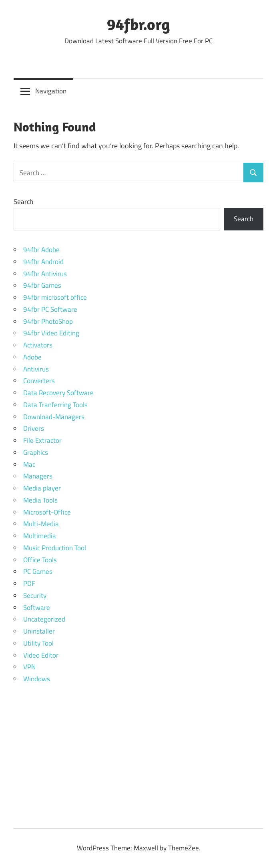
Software (37, 608)
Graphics (36, 452)
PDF (29, 583)
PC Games (38, 571)
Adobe (32, 357)
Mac (29, 464)
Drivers (34, 428)
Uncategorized (44, 619)
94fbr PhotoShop (48, 321)
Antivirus (36, 369)
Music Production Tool (55, 548)
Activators (38, 345)
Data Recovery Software (58, 393)
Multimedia (40, 536)
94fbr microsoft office (55, 297)
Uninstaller (39, 631)
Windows (37, 679)
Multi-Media (41, 524)
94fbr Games (42, 285)
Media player (42, 488)
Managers (38, 476)
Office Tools (40, 560)
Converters (39, 381)
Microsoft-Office (47, 512)
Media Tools (40, 500)
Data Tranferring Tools (55, 405)
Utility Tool (38, 643)
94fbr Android (43, 262)
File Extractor (42, 440)
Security (35, 595)
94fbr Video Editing (51, 333)
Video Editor (41, 655)
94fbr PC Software (50, 309)
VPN (29, 667)
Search (23, 202)
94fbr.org (138, 24)
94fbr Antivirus (45, 274)
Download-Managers (54, 417)
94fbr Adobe (41, 250)
